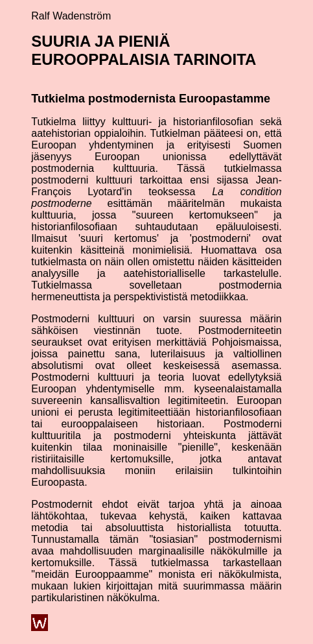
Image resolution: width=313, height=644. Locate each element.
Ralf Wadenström (71, 16)
